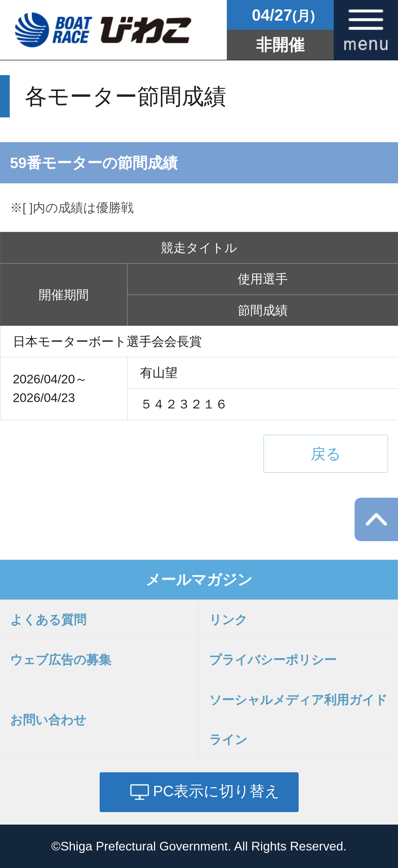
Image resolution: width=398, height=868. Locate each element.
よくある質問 (48, 620)
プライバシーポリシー (273, 660)
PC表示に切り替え (216, 791)
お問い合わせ (48, 720)
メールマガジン (199, 580)
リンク (228, 620)
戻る (326, 454)
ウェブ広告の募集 (61, 660)
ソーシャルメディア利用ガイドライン (298, 720)
